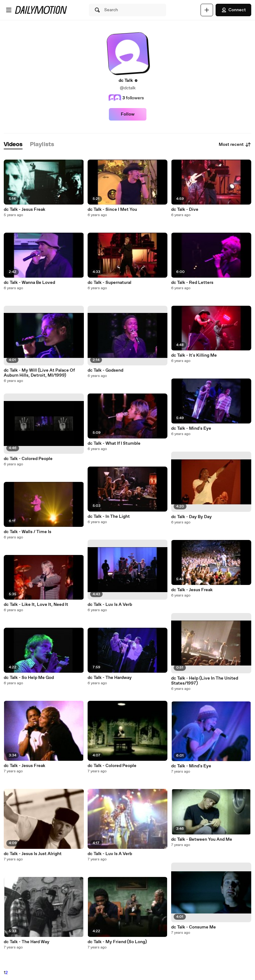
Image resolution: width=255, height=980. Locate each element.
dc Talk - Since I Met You (112, 210)
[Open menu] (9, 10)
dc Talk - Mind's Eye (191, 428)
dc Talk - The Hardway (110, 678)
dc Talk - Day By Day (191, 517)
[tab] (13, 145)
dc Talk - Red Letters (192, 283)
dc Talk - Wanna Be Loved (29, 283)
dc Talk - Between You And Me (202, 839)
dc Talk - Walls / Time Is (28, 532)
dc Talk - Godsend (105, 370)
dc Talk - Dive (185, 210)
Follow (128, 114)
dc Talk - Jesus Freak (25, 210)
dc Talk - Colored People (28, 459)
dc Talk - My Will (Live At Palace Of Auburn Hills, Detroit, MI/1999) (39, 373)
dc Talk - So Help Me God (29, 678)
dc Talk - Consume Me (194, 927)
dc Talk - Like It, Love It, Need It (36, 605)
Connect (233, 10)
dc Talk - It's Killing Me (194, 355)
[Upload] (207, 10)
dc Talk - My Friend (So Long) (117, 942)
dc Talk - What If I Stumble (114, 443)
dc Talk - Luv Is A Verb (110, 605)
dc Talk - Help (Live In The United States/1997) (205, 681)
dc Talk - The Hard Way (27, 942)
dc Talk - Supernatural (110, 283)
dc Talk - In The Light (109, 517)
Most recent (235, 145)
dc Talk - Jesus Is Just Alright (33, 854)
